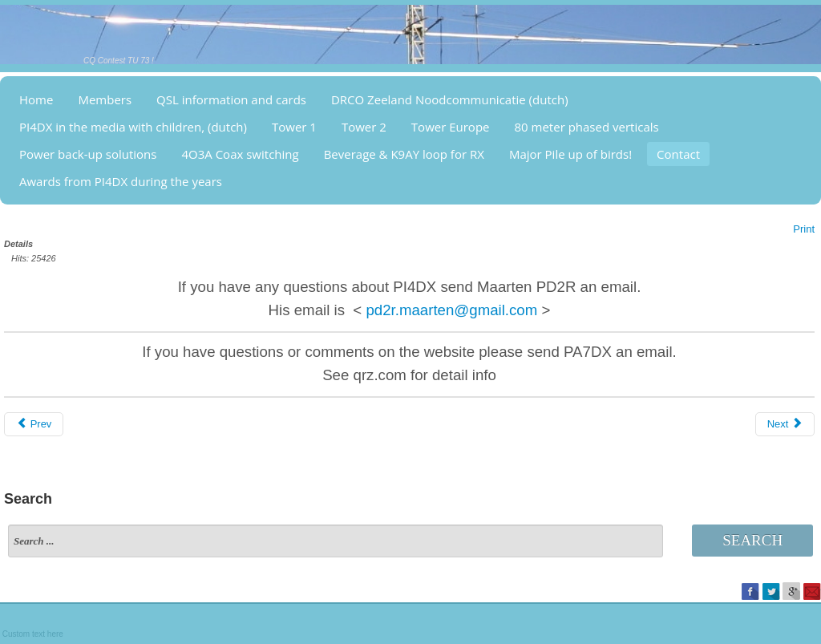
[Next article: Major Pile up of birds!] (785, 424)
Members (105, 99)
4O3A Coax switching (240, 154)
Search (752, 540)
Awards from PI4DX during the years (121, 181)
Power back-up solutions (88, 154)
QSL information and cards (231, 99)
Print (804, 229)
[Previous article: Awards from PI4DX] (34, 424)
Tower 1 (294, 127)
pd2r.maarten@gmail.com (451, 310)
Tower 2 (364, 127)
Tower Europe (451, 127)
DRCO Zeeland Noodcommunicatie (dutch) (450, 99)
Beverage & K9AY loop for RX (404, 154)
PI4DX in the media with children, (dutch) (133, 127)
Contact (678, 154)
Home (36, 99)
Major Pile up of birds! (570, 154)
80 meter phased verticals (587, 127)
